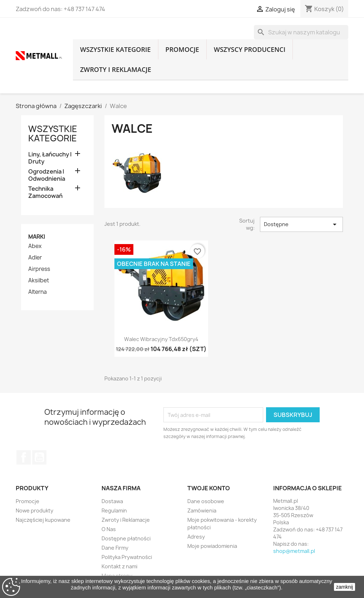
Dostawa (112, 501)
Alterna (38, 292)
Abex (35, 246)
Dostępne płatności (126, 538)
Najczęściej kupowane (43, 520)
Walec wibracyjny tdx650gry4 (161, 339)
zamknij (345, 587)
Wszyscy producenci (250, 49)
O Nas (109, 529)
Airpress (39, 269)
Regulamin (114, 511)
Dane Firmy (115, 548)
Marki (37, 237)
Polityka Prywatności (127, 557)
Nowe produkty (35, 511)
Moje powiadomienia (212, 546)
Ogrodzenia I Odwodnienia (47, 175)
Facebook (24, 457)
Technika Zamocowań (45, 192)
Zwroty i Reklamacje (116, 69)
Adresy (196, 537)
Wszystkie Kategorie (115, 49)
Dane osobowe (206, 501)
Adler (35, 258)
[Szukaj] (301, 32)
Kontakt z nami (119, 566)
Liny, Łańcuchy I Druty (50, 158)
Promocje (182, 49)
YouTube (39, 457)
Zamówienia (202, 511)
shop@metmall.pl (294, 551)
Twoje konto (209, 488)
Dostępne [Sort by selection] (301, 224)
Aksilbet (39, 281)
